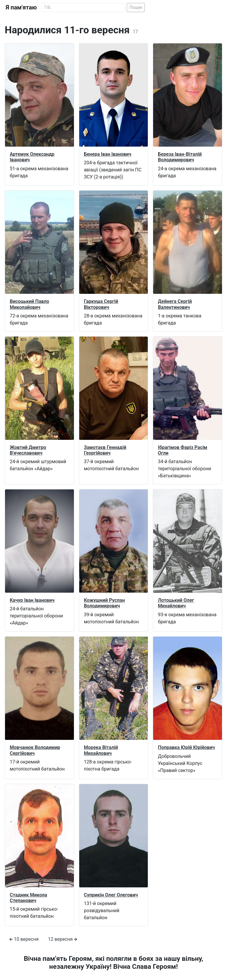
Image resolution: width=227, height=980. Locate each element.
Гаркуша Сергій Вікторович (101, 304)
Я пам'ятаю (21, 7)
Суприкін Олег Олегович (111, 895)
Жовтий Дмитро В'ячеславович (28, 450)
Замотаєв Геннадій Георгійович (105, 450)
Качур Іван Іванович (32, 600)
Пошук (136, 7)
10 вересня (24, 939)
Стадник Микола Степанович (28, 898)
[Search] (83, 8)
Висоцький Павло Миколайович (29, 304)
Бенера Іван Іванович (108, 154)
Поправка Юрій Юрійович (186, 747)
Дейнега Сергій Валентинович (175, 304)
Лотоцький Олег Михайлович (176, 603)
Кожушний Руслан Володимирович (104, 603)
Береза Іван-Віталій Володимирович (180, 157)
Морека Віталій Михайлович (101, 750)
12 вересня (62, 939)
